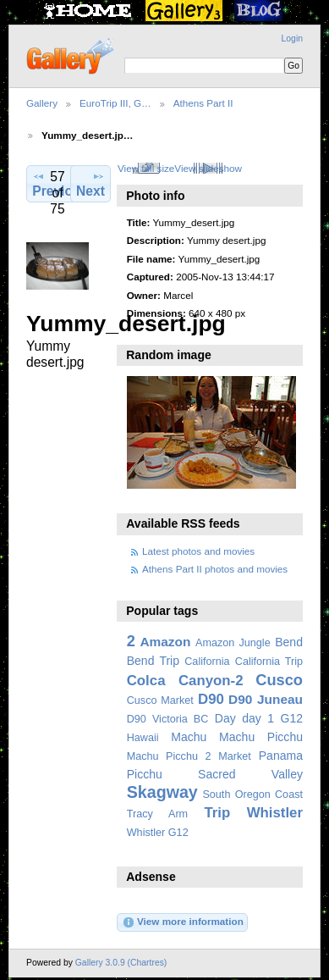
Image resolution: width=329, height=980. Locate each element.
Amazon (165, 642)
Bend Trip (153, 661)
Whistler (275, 813)
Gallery (42, 103)
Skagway (162, 792)
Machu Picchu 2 (169, 756)
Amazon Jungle (233, 643)
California (207, 662)
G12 (291, 718)
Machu (189, 737)
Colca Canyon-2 (185, 681)
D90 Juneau (266, 699)
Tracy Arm (157, 814)
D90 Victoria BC (168, 719)
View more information (183, 922)
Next (90, 184)
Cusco (279, 680)
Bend (289, 642)
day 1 (258, 718)
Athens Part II (203, 103)
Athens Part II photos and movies (215, 569)
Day (225, 718)
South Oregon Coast (252, 795)
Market (235, 756)
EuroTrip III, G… (115, 103)
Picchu (145, 774)
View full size (146, 168)
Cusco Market (160, 700)
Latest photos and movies (198, 551)
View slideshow (208, 168)
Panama (281, 756)
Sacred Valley (250, 774)
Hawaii (143, 738)
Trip (217, 813)
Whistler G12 (158, 833)
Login (292, 39)
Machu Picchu (261, 737)
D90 (211, 699)
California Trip (269, 662)
